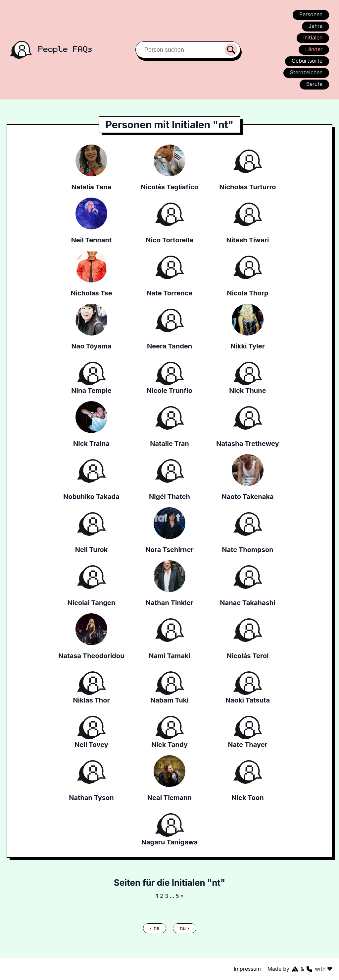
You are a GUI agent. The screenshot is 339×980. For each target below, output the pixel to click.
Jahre (315, 26)
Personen (311, 14)
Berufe (314, 84)
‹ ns (154, 928)
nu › (184, 928)
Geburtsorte (307, 61)
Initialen (313, 37)
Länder (314, 49)
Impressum (248, 969)
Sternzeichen (306, 72)
